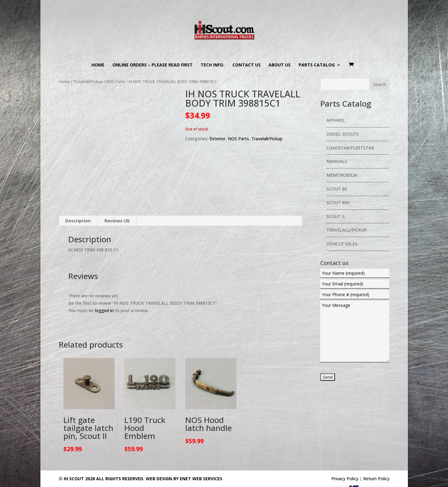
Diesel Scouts (343, 134)
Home (98, 65)
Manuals (337, 161)
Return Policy (376, 449)
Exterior (217, 139)
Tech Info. (213, 65)
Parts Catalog (317, 65)
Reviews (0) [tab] (117, 191)
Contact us (247, 65)
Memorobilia (342, 175)
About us (280, 65)
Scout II (335, 216)
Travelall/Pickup (88, 81)
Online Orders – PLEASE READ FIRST (152, 65)
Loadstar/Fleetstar (350, 148)
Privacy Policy (345, 449)
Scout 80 (337, 189)
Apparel (336, 120)
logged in (104, 281)
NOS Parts (116, 81)
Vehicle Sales (342, 244)
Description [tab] (78, 191)
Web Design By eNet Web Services (184, 449)
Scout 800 (338, 203)
